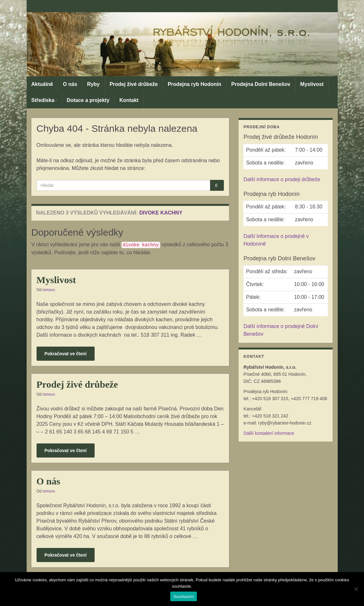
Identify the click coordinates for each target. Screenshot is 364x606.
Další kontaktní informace (269, 433)
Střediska (44, 100)
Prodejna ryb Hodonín (195, 84)
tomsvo (49, 290)
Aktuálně (42, 84)
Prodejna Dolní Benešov (261, 84)
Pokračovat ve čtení (66, 354)
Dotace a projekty (88, 100)
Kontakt (129, 100)
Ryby (93, 84)
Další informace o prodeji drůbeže (282, 179)
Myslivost (312, 84)
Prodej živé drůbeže (134, 84)
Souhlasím (184, 597)
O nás (70, 84)
